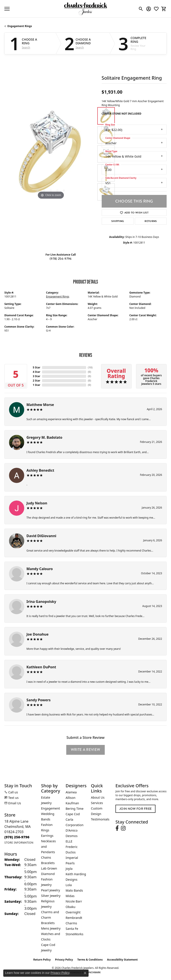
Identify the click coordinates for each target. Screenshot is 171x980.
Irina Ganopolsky (41, 602)
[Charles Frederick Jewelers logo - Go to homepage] (85, 9)
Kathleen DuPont (41, 667)
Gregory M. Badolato (44, 437)
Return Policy (42, 960)
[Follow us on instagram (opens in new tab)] (123, 828)
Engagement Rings (20, 26)
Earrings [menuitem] (47, 836)
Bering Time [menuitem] (75, 809)
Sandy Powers (38, 700)
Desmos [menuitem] (72, 836)
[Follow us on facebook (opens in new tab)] (117, 828)
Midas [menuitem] (70, 896)
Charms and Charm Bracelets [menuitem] (50, 917)
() (90, 367)
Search (26, 48)
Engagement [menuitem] (51, 808)
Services (97, 803)
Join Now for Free (135, 809)
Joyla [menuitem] (69, 869)
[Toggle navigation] (7, 9)
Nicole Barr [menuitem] (74, 901)
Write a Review (85, 750)
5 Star (37, 367)
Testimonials (100, 819)
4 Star (37, 372)
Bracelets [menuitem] (48, 863)
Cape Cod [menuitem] (73, 814)
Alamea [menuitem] (71, 792)
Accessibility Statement (122, 960)
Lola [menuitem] (69, 885)
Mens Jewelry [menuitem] (51, 928)
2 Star (37, 381)
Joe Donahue (38, 634)
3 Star (37, 376)
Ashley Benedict (40, 470)
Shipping (118, 221)
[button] (141, 9)
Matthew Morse (40, 405)
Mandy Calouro (40, 569)
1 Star (37, 385)
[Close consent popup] (85, 973)
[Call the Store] (17, 837)
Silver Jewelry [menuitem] (51, 896)
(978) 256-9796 (61, 259)
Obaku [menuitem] (71, 907)
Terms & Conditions (90, 960)
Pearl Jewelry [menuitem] (51, 890)
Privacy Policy (64, 960)
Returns (151, 221)
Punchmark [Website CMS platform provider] (93, 972)
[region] (51, 154)
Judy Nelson (37, 503)
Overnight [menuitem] (73, 912)
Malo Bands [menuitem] (74, 890)
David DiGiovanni (41, 536)
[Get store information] (19, 843)
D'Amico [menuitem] (72, 830)
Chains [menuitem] (46, 857)
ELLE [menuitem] (69, 841)
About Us (98, 797)
